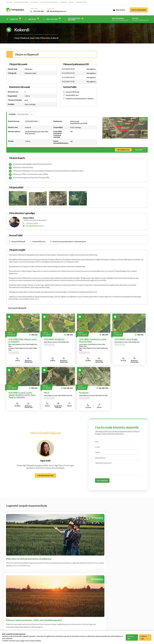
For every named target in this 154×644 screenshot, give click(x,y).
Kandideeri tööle (82, 2)
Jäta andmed (102, 481)
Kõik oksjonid (52, 19)
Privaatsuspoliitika (55, 597)
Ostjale (140, 19)
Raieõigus (32, 19)
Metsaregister (123, 150)
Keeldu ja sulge (144, 637)
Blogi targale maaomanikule (49, 2)
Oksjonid (9, 2)
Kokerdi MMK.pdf (73, 92)
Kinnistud (14, 19)
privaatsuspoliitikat (35, 641)
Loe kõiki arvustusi (45, 476)
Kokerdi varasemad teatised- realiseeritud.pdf (80, 98)
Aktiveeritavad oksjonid (74, 19)
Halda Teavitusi (53, 600)
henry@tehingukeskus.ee (35, 226)
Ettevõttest (31, 597)
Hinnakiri (30, 612)
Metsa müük (34, 2)
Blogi (8, 608)
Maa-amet (139, 150)
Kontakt (71, 2)
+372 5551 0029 (32, 223)
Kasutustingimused (34, 608)
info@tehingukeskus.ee (59, 11)
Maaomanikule (120, 19)
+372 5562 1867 (38, 11)
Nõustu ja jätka (131, 637)
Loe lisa (126, 600)
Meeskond (64, 2)
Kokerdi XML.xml (72, 95)
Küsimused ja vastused (21, 2)
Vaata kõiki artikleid (77, 556)
